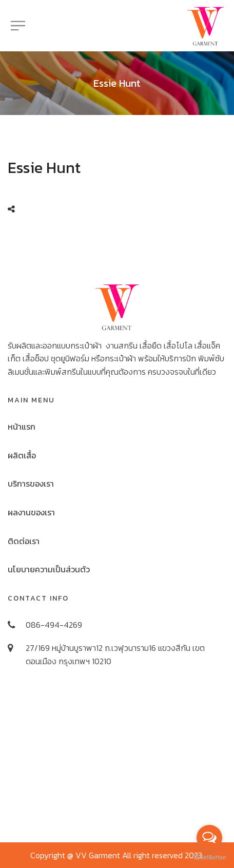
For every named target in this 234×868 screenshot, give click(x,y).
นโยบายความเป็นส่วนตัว (49, 569)
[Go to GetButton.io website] (209, 857)
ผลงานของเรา (31, 512)
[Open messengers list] (209, 838)
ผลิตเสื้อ (22, 455)
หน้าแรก (22, 427)
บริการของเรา (31, 484)
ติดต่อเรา (24, 541)
